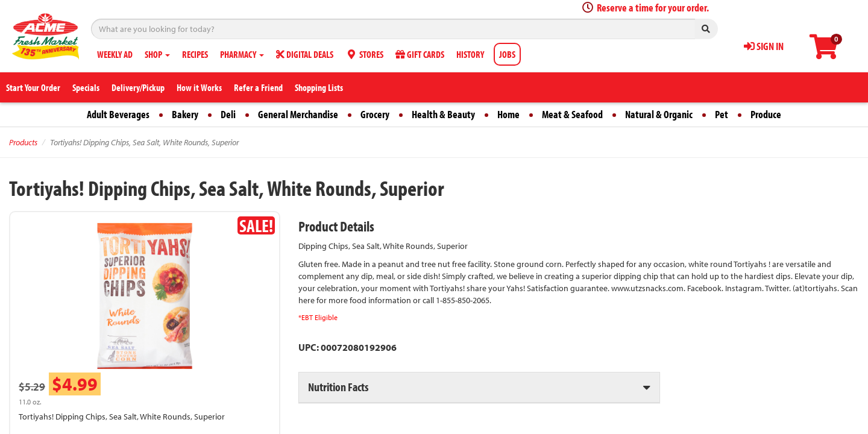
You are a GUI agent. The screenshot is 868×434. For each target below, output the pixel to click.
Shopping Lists (319, 87)
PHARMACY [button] (242, 54)
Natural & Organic (659, 114)
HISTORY (470, 54)
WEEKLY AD (115, 54)
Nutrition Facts (338, 387)
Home (508, 114)
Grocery (375, 114)
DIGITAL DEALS (305, 54)
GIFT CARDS (420, 54)
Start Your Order (33, 87)
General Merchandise (298, 114)
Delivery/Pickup (138, 87)
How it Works (199, 87)
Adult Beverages (118, 114)
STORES (364, 54)
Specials (86, 87)
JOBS (507, 54)
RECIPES (195, 54)
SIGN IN (764, 46)
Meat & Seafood (572, 114)
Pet (722, 114)
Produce (766, 114)
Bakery (185, 114)
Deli (228, 114)
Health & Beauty (443, 114)
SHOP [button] (157, 54)
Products (23, 142)
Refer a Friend (258, 87)
